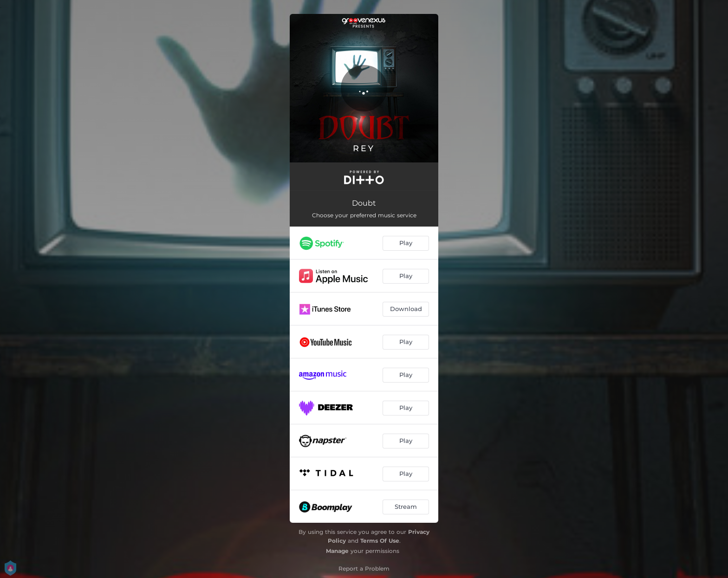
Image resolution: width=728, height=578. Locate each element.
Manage (337, 551)
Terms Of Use (380, 541)
